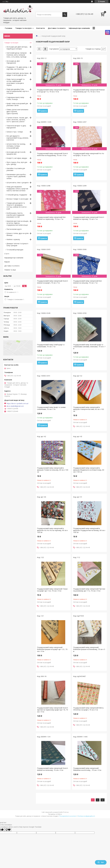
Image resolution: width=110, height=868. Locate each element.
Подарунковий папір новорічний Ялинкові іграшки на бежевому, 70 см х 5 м (89, 649)
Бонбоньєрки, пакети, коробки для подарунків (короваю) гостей (15, 215)
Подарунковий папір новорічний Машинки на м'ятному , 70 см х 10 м (87, 769)
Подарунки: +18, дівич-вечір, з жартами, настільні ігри (18, 68)
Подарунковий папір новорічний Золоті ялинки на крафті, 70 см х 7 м (52, 282)
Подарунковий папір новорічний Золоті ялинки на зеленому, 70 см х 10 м (52, 769)
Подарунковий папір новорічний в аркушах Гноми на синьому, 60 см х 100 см (53, 470)
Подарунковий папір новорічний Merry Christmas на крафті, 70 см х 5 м (88, 709)
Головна (8, 28)
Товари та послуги (23, 28)
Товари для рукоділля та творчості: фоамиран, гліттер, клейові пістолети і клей (17, 206)
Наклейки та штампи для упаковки (16, 169)
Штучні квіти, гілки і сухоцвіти (18, 183)
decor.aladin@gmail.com (15, 406)
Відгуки (7, 262)
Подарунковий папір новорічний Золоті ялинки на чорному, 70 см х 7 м (89, 218)
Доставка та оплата (57, 28)
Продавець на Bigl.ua (55, 814)
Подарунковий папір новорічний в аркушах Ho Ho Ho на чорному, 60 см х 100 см (52, 530)
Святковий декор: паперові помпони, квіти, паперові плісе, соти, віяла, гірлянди (17, 55)
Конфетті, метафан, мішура (17, 158)
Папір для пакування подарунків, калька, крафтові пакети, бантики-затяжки (17, 189)
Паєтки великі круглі (14, 229)
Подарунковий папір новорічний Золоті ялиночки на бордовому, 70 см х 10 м (52, 154)
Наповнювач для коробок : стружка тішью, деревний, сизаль (16, 176)
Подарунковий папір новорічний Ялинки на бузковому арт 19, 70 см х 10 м (89, 91)
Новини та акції (10, 270)
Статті (7, 254)
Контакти (40, 28)
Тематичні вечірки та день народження (16, 127)
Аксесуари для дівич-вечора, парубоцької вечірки (17, 48)
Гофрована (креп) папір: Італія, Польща (15, 98)
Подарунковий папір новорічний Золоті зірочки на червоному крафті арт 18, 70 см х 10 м (52, 710)
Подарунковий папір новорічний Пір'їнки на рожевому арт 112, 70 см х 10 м (89, 590)
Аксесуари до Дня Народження (13, 62)
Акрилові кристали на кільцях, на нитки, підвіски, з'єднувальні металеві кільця (18, 223)
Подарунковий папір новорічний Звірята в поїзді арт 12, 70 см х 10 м (53, 91)
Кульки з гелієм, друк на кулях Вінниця (18, 234)
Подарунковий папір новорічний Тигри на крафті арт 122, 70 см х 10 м (52, 590)
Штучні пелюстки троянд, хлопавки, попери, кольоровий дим (16, 146)
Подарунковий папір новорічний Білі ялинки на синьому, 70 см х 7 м (87, 282)
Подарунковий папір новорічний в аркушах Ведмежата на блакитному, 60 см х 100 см (89, 470)
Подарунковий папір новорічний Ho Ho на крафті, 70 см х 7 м (89, 154)
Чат (101, 862)
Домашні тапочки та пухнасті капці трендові (17, 245)
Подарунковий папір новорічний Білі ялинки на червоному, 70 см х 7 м (51, 218)
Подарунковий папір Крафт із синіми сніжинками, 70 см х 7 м (51, 408)
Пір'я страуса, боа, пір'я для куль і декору (17, 163)
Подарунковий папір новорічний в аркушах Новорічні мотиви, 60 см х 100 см (89, 409)
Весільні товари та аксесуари (17, 199)
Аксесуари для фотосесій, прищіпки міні (16, 153)
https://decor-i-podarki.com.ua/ (18, 403)
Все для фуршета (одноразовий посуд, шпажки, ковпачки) (18, 138)
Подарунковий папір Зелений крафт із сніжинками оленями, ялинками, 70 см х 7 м (89, 347)
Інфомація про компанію (79, 28)
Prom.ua (66, 812)
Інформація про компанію (14, 258)
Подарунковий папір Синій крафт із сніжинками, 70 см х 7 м (51, 346)
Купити (44, 111)
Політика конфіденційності (86, 816)
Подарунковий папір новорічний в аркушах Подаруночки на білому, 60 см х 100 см (89, 530)
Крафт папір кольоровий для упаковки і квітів (17, 104)
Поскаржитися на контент (68, 816)
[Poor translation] (8, 830)
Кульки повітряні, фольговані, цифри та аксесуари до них (18, 74)
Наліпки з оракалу (13, 239)
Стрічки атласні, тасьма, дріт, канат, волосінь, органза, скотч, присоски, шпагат (17, 120)
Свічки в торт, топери (15, 132)
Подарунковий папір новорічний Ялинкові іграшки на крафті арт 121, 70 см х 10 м (52, 649)
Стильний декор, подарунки (17, 195)
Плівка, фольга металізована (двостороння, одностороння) (17, 111)
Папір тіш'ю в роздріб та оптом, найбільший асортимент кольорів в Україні (16, 82)
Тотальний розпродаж (15, 250)
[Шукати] (65, 15)
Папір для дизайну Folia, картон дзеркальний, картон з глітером (18, 91)
